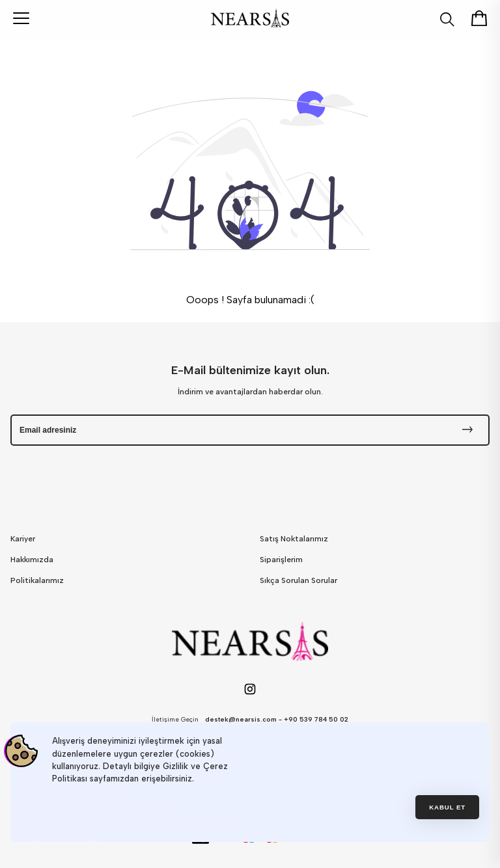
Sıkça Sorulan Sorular (299, 580)
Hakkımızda (32, 560)
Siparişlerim (281, 560)
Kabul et (447, 807)
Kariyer (23, 539)
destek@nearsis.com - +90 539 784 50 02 (277, 719)
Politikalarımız (37, 580)
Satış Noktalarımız (294, 539)
